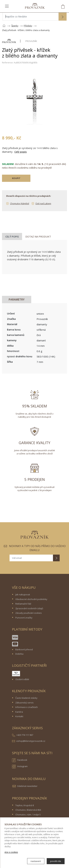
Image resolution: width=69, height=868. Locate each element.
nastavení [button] (36, 861)
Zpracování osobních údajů (29, 608)
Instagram (20, 767)
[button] (62, 17)
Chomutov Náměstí (20, 203)
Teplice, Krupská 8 (25, 805)
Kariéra (19, 712)
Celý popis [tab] (12, 236)
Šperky (15, 26)
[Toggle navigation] (7, 6)
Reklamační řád (23, 604)
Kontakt (19, 716)
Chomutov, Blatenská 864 (28, 810)
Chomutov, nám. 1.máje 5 (28, 815)
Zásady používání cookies (29, 613)
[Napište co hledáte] (30, 17)
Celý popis (21, 152)
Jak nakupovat (23, 594)
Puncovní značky (24, 618)
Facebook (20, 760)
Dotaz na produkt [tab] (38, 236)
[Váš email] (31, 558)
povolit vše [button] (56, 861)
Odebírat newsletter (27, 786)
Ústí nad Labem (43, 203)
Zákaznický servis (24, 703)
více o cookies (11, 852)
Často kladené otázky (26, 698)
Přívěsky (28, 26)
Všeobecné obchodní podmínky (31, 599)
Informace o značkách (27, 707)
